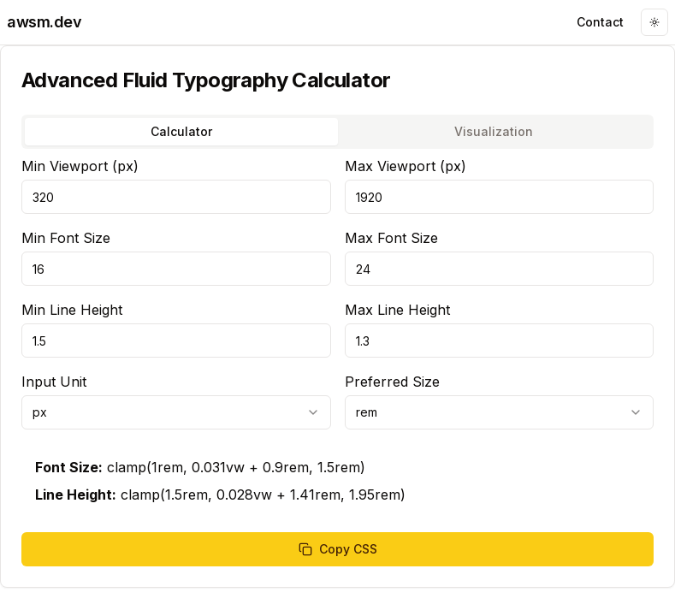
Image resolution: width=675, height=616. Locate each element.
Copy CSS (338, 549)
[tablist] (337, 132)
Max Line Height (397, 310)
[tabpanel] (337, 361)
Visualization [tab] (494, 131)
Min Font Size (66, 238)
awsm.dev (44, 22)
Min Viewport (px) (80, 166)
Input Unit (54, 382)
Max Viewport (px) (406, 166)
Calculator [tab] (181, 131)
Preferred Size (392, 382)
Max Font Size (391, 238)
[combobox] (176, 412)
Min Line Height (72, 310)
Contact (600, 22)
